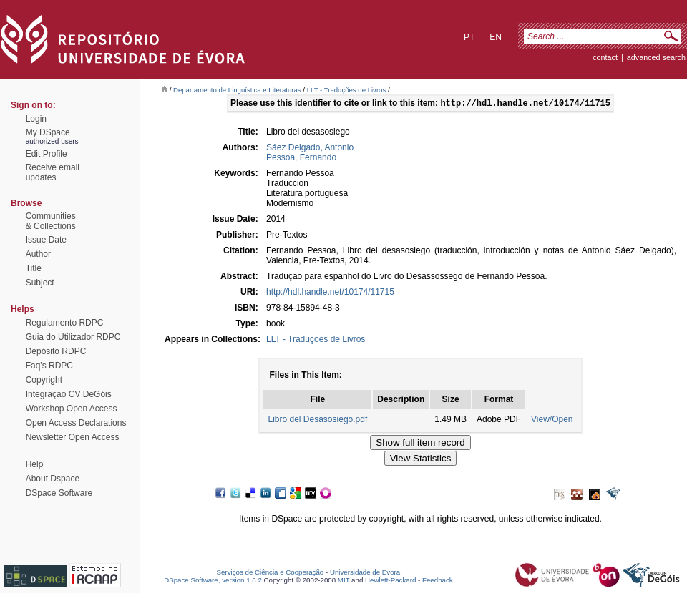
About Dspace (53, 479)
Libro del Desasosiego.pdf (317, 421)
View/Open (552, 421)
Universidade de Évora (365, 573)
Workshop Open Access (72, 409)
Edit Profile (47, 154)
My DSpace (48, 132)
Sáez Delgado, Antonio (310, 149)
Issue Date (46, 240)
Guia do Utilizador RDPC (73, 337)
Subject (40, 283)
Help (35, 464)
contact (605, 57)
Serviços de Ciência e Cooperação (271, 573)
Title (34, 268)
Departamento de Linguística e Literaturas (237, 90)
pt (469, 37)
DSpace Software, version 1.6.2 (213, 581)
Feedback (438, 581)
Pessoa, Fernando (301, 159)
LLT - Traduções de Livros (347, 90)
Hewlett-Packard (390, 581)
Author (38, 254)
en (496, 37)
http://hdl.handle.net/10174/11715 (330, 293)
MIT (344, 581)
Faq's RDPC (49, 366)
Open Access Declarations (76, 423)
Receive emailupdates (53, 172)
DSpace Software (59, 493)
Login (36, 119)
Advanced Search (656, 57)
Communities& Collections (51, 221)
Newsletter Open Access (73, 437)
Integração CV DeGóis (69, 394)
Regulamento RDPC (65, 323)
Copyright (44, 380)
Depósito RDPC (56, 351)
